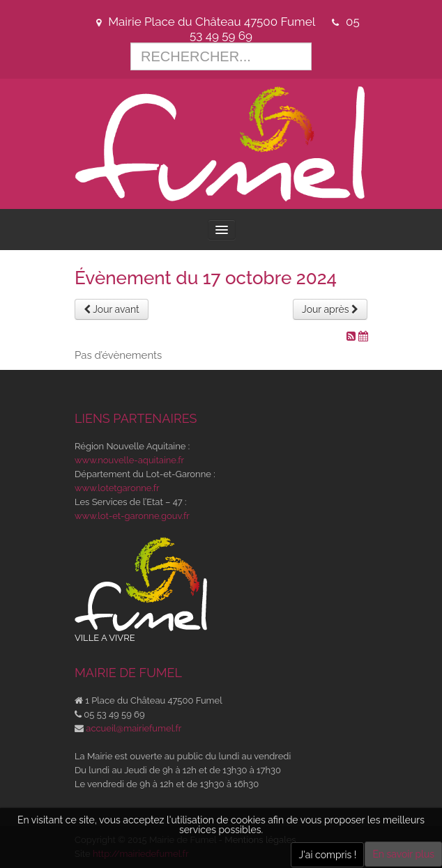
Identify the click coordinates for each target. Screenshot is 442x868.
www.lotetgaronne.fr (117, 488)
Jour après (330, 309)
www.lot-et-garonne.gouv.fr (132, 516)
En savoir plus (403, 854)
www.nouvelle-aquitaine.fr (129, 460)
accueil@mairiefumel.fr (134, 728)
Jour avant (112, 309)
